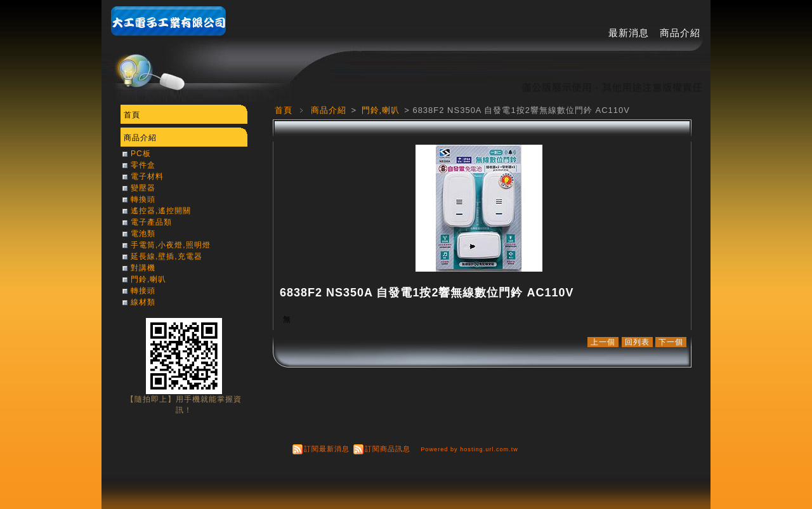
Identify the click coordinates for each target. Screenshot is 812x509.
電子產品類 (151, 222)
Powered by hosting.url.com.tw (469, 449)
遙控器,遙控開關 (161, 211)
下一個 (671, 342)
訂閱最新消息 (327, 449)
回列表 (637, 342)
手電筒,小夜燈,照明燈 (171, 245)
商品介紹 (680, 33)
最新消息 (629, 33)
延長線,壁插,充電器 (167, 256)
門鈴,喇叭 (382, 110)
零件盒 (143, 165)
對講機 (143, 268)
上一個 (603, 342)
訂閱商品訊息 (388, 449)
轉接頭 (143, 291)
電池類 (143, 234)
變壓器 (143, 188)
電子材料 (147, 176)
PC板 (141, 154)
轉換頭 (143, 199)
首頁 (284, 110)
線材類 (143, 302)
